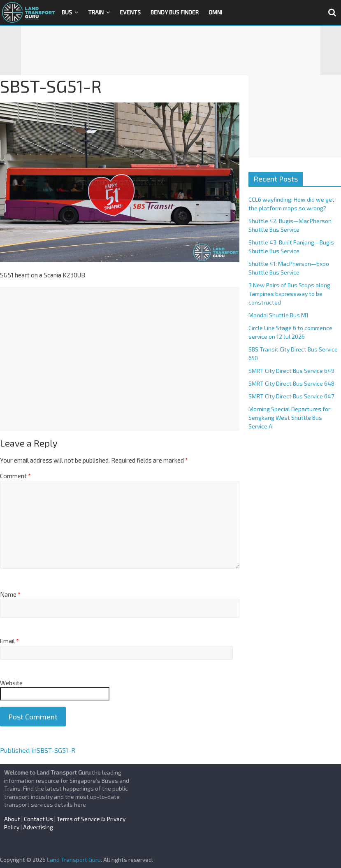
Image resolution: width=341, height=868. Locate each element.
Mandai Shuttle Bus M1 (278, 315)
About (12, 819)
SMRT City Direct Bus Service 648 (291, 383)
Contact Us (38, 819)
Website (11, 683)
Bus (67, 12)
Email (9, 641)
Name (10, 594)
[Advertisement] (171, 51)
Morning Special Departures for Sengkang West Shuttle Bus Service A (289, 418)
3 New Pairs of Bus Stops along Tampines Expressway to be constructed (289, 294)
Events (130, 12)
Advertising (38, 827)
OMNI (215, 12)
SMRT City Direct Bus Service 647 (291, 396)
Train (96, 12)
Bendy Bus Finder (175, 12)
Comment (15, 476)
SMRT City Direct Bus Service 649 (291, 371)
